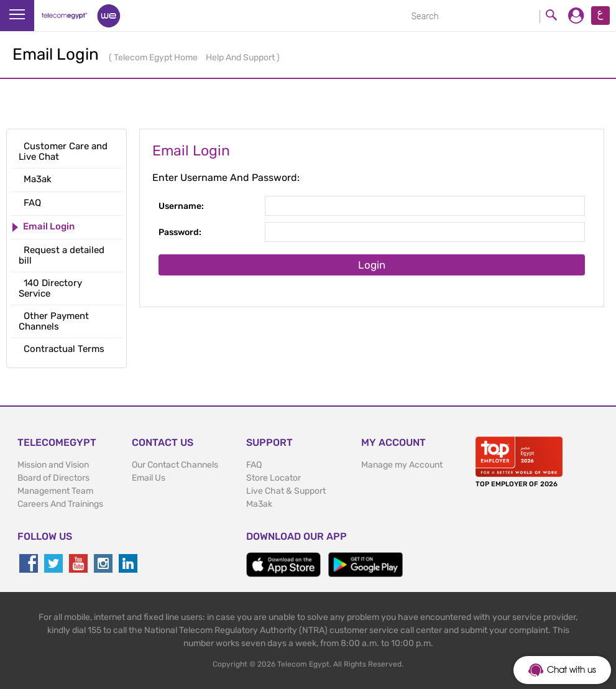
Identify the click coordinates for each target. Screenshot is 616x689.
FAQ (254, 465)
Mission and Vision (53, 465)
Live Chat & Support (286, 491)
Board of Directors (53, 478)
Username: (181, 206)
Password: (180, 232)
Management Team (55, 491)
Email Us (149, 478)
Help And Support (241, 58)
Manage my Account (402, 465)
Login (372, 265)
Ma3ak (259, 504)
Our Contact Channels (175, 465)
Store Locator (274, 478)
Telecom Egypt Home (157, 58)
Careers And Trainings (60, 504)
